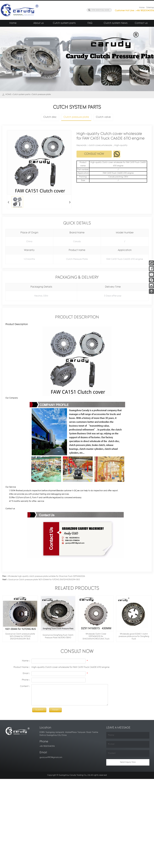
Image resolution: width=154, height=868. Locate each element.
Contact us (141, 23)
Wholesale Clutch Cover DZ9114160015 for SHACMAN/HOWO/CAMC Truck (96, 636)
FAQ (90, 23)
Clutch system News (116, 23)
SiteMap (150, 8)
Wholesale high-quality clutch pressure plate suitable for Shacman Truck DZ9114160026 (44, 576)
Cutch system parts (64, 23)
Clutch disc (50, 117)
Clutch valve (103, 117)
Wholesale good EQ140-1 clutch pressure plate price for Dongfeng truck (134, 636)
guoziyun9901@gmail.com (51, 757)
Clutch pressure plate (41, 95)
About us (38, 23)
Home (142, 8)
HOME (8, 95)
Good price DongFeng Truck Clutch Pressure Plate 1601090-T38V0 (58, 636)
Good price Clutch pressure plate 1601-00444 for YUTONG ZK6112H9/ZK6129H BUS (41, 580)
